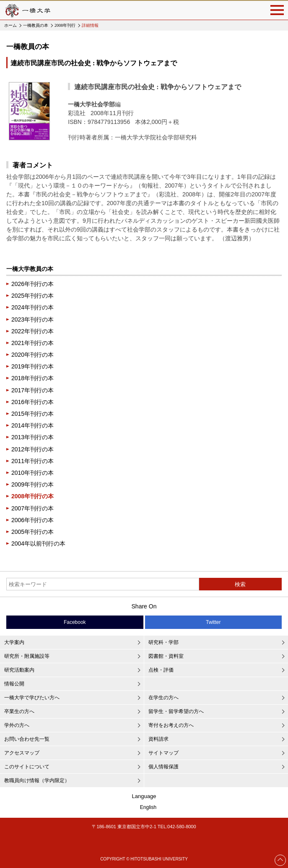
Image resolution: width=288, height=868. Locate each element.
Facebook (75, 622)
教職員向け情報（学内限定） (37, 780)
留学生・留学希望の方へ (176, 711)
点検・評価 (161, 670)
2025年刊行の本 (32, 296)
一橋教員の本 (36, 25)
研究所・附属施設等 (27, 656)
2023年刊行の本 (32, 319)
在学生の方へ (163, 698)
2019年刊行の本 (32, 366)
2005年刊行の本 (32, 532)
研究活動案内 (19, 670)
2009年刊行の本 (32, 484)
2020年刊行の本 (32, 355)
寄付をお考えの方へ (171, 725)
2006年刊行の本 (32, 520)
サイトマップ (163, 753)
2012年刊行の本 (32, 449)
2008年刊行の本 (32, 496)
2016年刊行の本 (32, 402)
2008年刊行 (65, 25)
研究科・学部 (163, 642)
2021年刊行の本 (32, 343)
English (148, 807)
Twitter (213, 622)
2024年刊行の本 (32, 307)
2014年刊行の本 (32, 425)
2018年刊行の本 (32, 378)
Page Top (280, 860)
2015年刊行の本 (32, 414)
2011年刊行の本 (32, 461)
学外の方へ (17, 725)
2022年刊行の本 (32, 331)
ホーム (10, 25)
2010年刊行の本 (32, 473)
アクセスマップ (22, 753)
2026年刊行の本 (32, 284)
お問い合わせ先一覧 (27, 739)
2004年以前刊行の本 (38, 543)
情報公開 (14, 684)
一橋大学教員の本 (30, 269)
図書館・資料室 (166, 656)
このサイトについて (27, 767)
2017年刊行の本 (32, 390)
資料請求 (158, 739)
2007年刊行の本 (32, 508)
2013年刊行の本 (32, 437)
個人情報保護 (163, 767)
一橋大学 (27, 10)
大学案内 (14, 642)
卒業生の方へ (19, 711)
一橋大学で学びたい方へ (32, 698)
